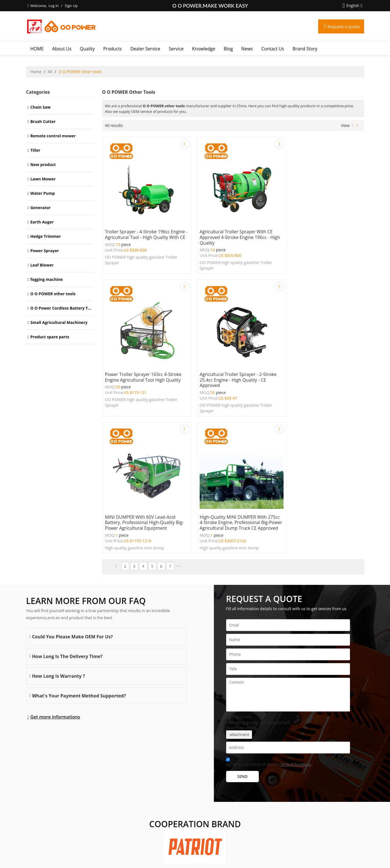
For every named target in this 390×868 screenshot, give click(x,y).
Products (112, 49)
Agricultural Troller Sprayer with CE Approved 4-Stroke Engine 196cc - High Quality (231, 231)
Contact (174, 857)
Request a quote (343, 26)
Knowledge (204, 49)
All (50, 72)
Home (36, 72)
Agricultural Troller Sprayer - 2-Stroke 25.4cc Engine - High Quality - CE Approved (143, 369)
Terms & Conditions (296, 617)
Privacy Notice (205, 857)
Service (176, 49)
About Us (62, 49)
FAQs (187, 857)
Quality (87, 49)
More (33, 804)
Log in (54, 6)
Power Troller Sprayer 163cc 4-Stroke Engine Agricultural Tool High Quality (322, 229)
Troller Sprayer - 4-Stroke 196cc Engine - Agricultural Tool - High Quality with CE (138, 231)
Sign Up (71, 6)
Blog (228, 49)
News (247, 49)
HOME (37, 49)
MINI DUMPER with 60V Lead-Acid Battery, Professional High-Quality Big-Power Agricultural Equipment (230, 369)
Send (243, 628)
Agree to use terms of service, (269, 615)
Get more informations (55, 569)
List (353, 126)
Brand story (305, 49)
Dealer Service (145, 49)
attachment (239, 587)
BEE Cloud (249, 862)
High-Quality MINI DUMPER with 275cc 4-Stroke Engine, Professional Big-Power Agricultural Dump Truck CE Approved (320, 372)
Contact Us (273, 49)
